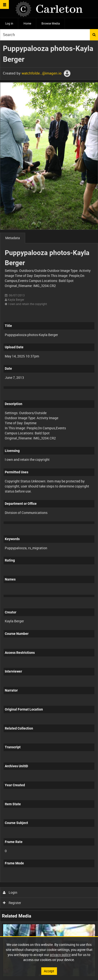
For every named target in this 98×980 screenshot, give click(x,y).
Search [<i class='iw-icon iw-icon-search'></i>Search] (94, 35)
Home (27, 23)
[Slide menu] (4, 4)
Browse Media (51, 23)
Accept (49, 971)
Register (12, 903)
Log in (9, 23)
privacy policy (60, 955)
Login (10, 892)
